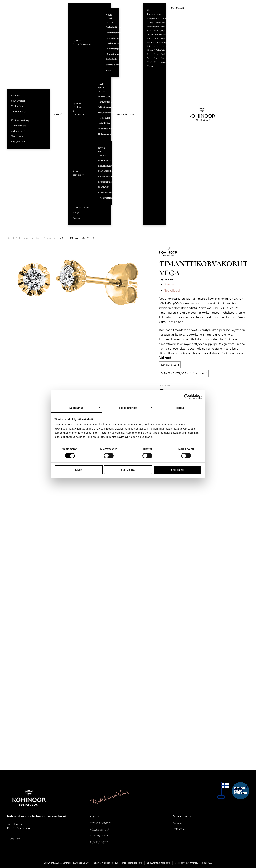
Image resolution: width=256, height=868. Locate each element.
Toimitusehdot (19, 136)
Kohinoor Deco (81, 207)
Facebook (179, 823)
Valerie (115, 65)
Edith (109, 33)
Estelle (106, 38)
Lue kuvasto (99, 842)
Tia (112, 65)
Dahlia (106, 33)
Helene (106, 43)
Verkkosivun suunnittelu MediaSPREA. (194, 863)
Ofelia (112, 54)
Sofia (112, 59)
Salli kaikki (177, 470)
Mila (115, 49)
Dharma (112, 33)
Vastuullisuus (18, 106)
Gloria (112, 38)
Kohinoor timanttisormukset (82, 42)
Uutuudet (178, 8)
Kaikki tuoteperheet (154, 12)
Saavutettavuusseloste (158, 863)
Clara (115, 27)
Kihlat (76, 213)
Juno (112, 43)
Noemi (109, 54)
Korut (57, 114)
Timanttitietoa (19, 111)
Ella (163, 27)
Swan (115, 59)
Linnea (109, 49)
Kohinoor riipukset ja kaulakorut (78, 109)
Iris (109, 43)
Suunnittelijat (18, 101)
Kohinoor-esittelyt (21, 120)
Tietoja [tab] (180, 408)
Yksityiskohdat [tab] (128, 408)
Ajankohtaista (19, 126)
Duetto (76, 218)
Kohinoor (16, 95)
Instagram (179, 829)
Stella (106, 65)
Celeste (109, 27)
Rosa (106, 59)
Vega (106, 70)
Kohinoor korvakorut (79, 173)
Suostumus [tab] (76, 408)
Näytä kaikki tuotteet (110, 18)
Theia (109, 65)
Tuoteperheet (126, 114)
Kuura (115, 43)
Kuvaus (169, 284)
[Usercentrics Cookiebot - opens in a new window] (187, 396)
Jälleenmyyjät (19, 131)
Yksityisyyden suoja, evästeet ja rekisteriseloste (118, 863)
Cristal (112, 27)
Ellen (115, 33)
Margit (112, 49)
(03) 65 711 (16, 839)
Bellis (106, 27)
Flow (109, 38)
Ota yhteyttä (18, 142)
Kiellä (78, 470)
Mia (106, 54)
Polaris (109, 59)
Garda (115, 38)
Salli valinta (128, 470)
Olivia (115, 54)
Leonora (106, 49)
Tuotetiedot (172, 290)
